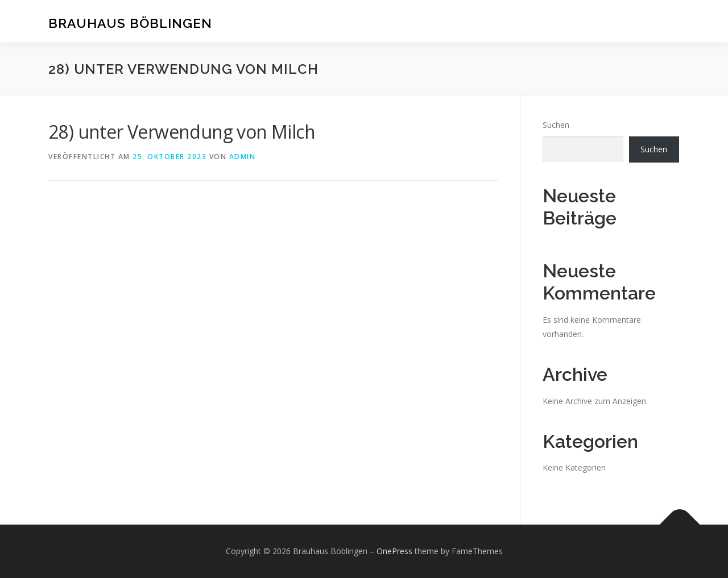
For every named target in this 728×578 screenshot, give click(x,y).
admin (243, 157)
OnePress (394, 551)
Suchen (556, 125)
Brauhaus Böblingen (130, 23)
